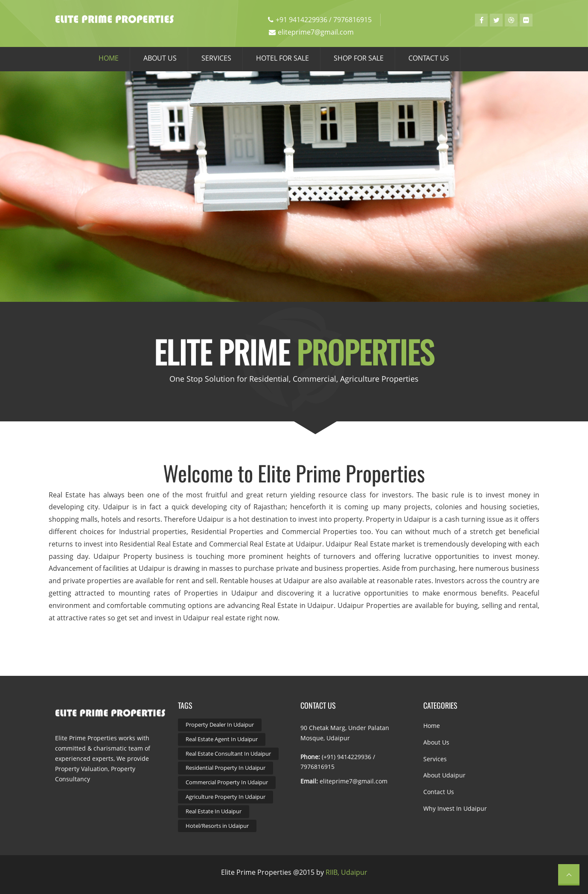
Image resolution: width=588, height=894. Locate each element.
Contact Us (439, 792)
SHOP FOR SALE (359, 58)
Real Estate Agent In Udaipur (222, 739)
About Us (436, 742)
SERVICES (216, 58)
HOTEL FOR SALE (282, 58)
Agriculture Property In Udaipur (226, 797)
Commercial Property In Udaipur (227, 782)
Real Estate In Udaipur (214, 811)
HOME (109, 58)
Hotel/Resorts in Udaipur (217, 826)
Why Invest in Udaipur (455, 808)
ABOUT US (160, 58)
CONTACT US (429, 58)
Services (435, 759)
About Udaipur (444, 775)
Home (432, 726)
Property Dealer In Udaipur (220, 725)
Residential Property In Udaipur (226, 768)
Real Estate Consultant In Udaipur (228, 754)
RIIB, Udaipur (346, 872)
